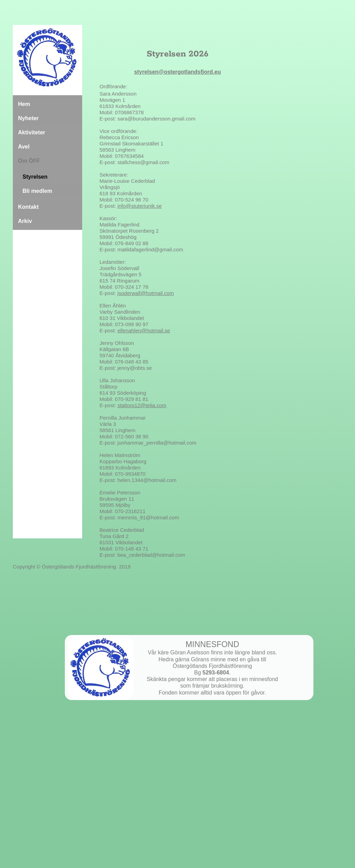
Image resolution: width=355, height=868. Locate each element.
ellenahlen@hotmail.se (144, 330)
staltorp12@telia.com (142, 405)
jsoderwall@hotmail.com (146, 293)
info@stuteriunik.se (140, 206)
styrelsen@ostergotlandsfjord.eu (177, 72)
